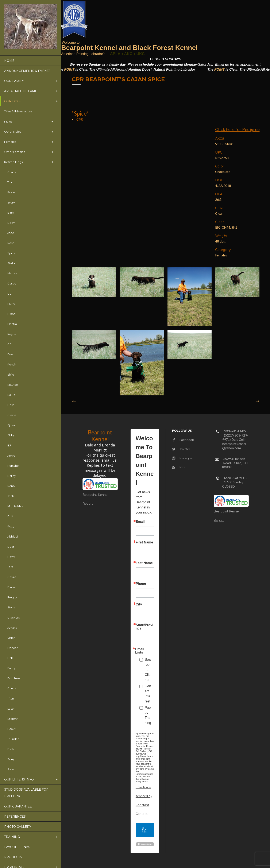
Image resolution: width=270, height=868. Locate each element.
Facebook (183, 440)
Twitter (181, 449)
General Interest (148, 694)
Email (140, 522)
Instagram (183, 458)
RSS (179, 467)
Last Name (144, 563)
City (139, 604)
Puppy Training (148, 715)
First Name (144, 542)
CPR (80, 119)
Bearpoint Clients (148, 670)
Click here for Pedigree (237, 129)
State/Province (144, 627)
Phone (141, 584)
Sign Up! (145, 830)
